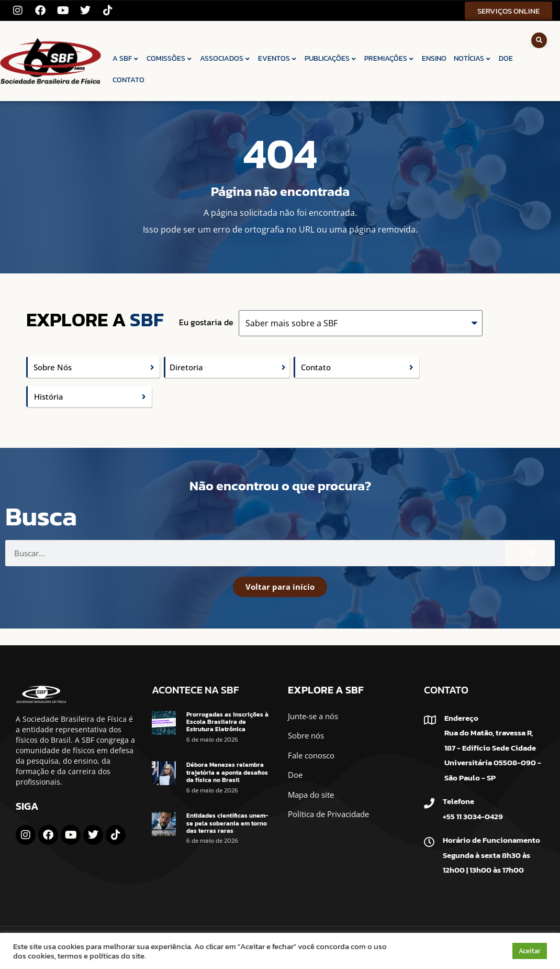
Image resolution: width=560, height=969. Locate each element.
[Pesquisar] (530, 553)
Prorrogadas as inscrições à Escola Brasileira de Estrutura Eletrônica (227, 722)
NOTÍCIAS (473, 58)
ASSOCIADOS (225, 58)
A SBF (126, 58)
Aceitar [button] (530, 951)
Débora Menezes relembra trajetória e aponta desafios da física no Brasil (227, 772)
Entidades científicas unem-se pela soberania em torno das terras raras (227, 823)
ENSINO (434, 58)
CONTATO (128, 80)
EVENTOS (278, 58)
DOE (506, 58)
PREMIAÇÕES (389, 58)
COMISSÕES (170, 58)
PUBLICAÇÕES (331, 58)
